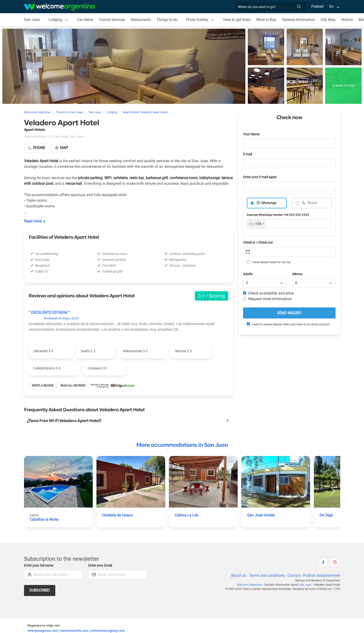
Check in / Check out (259, 243)
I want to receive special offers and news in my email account (288, 324)
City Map (329, 20)
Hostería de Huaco (118, 515)
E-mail (248, 154)
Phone (312, 203)
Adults (248, 274)
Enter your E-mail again (261, 177)
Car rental (85, 20)
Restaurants (141, 20)
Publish (318, 6)
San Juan (32, 20)
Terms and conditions (266, 575)
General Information (299, 20)
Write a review (43, 386)
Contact (293, 575)
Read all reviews (73, 386)
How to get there (237, 20)
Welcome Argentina (251, 585)
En (332, 6)
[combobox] (256, 224)
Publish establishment (322, 575)
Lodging (55, 20)
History (348, 20)
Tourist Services (112, 20)
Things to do (167, 20)
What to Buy (267, 20)
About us (237, 575)
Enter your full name (39, 566)
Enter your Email (101, 566)
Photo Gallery (197, 20)
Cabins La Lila (186, 515)
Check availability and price (268, 293)
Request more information (268, 299)
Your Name (252, 134)
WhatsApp (269, 203)
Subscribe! (40, 590)
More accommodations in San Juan (182, 445)
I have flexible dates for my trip (268, 262)
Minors (298, 274)
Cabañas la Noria (44, 519)
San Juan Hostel (261, 515)
